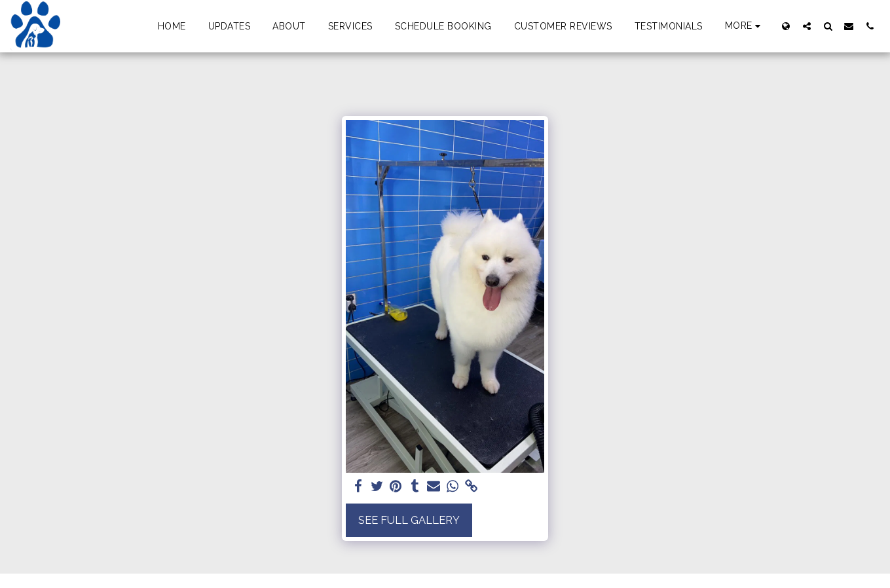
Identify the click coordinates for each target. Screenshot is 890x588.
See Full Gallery (409, 520)
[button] (807, 26)
